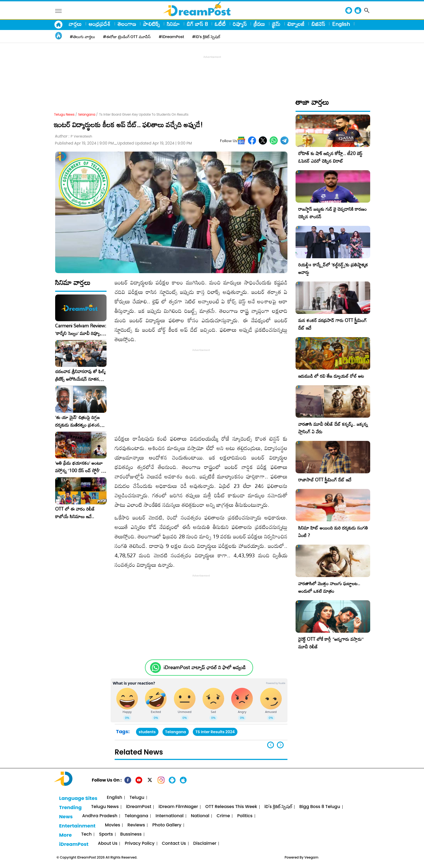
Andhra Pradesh (100, 816)
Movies (112, 825)
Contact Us (174, 844)
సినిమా (173, 24)
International (170, 816)
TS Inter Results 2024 (215, 732)
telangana (87, 114)
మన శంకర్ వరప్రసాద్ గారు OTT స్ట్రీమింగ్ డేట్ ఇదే (332, 324)
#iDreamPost (171, 37)
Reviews (136, 825)
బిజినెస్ (318, 24)
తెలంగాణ (127, 24)
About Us (108, 844)
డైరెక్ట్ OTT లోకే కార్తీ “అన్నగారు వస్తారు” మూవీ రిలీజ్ (331, 643)
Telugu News (64, 114)
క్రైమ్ (276, 24)
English (341, 24)
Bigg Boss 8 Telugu (320, 807)
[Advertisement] (212, 72)
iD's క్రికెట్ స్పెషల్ (278, 807)
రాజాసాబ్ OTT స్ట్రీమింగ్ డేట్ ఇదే (325, 480)
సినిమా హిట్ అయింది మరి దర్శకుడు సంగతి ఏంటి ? (333, 532)
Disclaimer (205, 844)
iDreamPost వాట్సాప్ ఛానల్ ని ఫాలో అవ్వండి (205, 667)
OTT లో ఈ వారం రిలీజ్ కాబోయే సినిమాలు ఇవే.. (75, 513)
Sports (106, 834)
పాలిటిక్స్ (151, 24)
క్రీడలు (259, 24)
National (200, 816)
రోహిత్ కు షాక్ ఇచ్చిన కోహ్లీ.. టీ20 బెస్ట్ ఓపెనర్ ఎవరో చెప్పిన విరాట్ (330, 157)
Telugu (137, 798)
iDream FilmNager (178, 807)
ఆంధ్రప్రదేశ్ (100, 24)
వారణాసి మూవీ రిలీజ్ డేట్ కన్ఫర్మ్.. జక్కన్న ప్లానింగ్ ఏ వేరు (333, 428)
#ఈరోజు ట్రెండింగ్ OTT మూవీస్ (127, 37)
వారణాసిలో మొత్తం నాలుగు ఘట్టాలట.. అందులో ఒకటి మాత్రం (329, 587)
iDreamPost (139, 807)
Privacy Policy (140, 844)
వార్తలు (75, 24)
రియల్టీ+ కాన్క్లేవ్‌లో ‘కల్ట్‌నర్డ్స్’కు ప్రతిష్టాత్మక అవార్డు (333, 268)
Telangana (176, 732)
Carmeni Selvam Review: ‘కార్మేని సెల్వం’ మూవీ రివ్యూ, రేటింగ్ (81, 330)
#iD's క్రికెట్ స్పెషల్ (206, 37)
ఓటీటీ (220, 24)
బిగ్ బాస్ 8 (197, 24)
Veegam (312, 857)
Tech (86, 834)
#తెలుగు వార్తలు (82, 37)
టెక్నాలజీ (296, 24)
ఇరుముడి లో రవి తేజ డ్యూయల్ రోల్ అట (331, 376)
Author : (74, 136)
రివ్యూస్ (240, 24)
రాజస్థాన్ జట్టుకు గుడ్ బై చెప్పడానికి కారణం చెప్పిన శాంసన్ (332, 213)
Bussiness (131, 834)
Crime (223, 816)
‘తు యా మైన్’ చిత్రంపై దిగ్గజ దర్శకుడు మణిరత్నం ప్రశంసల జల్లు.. (79, 421)
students (147, 732)
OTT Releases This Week (231, 807)
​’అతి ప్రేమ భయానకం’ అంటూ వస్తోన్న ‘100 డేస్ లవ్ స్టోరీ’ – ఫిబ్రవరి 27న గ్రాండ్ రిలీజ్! (80, 467)
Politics (245, 816)
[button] (280, 745)
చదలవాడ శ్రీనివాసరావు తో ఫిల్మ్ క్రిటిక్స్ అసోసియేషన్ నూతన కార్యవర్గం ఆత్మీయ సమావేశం (80, 375)
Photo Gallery (167, 825)
